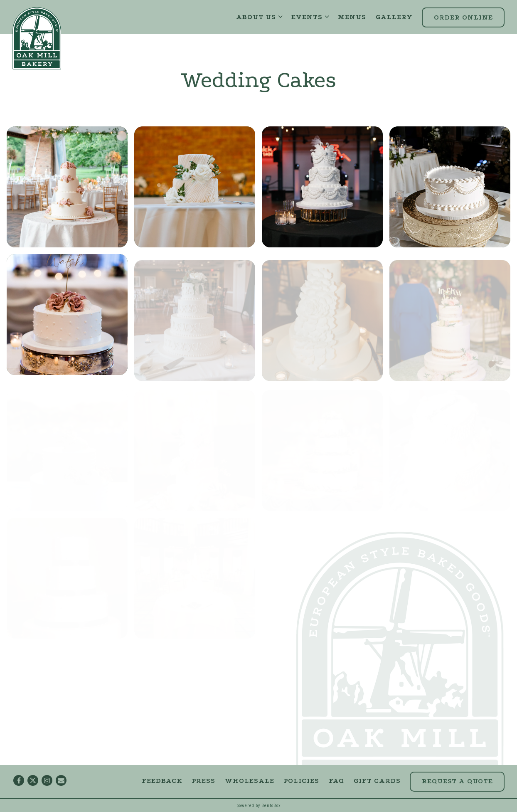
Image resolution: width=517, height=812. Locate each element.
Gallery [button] (394, 17)
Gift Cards (377, 781)
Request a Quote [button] (457, 781)
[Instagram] (47, 780)
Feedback (162, 781)
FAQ (336, 781)
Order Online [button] (463, 17)
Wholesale (250, 781)
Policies (301, 781)
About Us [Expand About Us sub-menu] (259, 17)
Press (203, 781)
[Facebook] (19, 780)
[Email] (61, 780)
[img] (67, 187)
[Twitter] (33, 780)
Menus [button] (352, 17)
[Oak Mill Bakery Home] (37, 38)
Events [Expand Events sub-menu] (310, 17)
